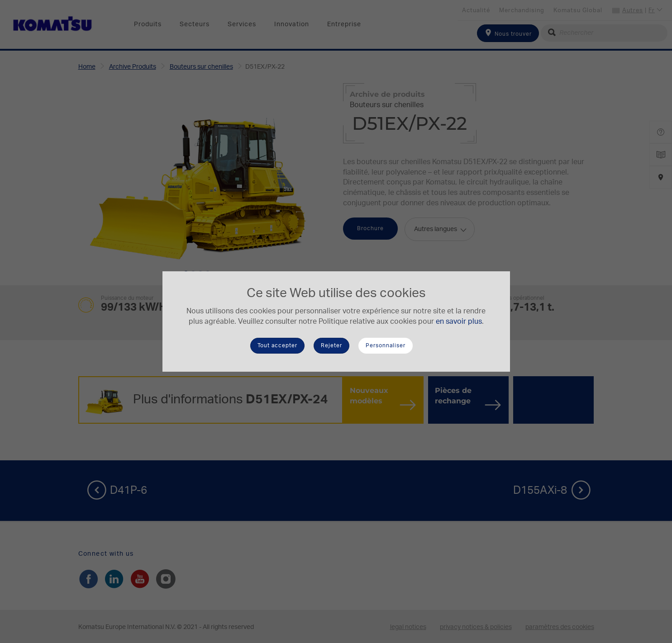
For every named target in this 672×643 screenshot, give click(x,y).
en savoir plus (459, 321)
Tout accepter (277, 345)
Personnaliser (386, 345)
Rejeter (331, 345)
